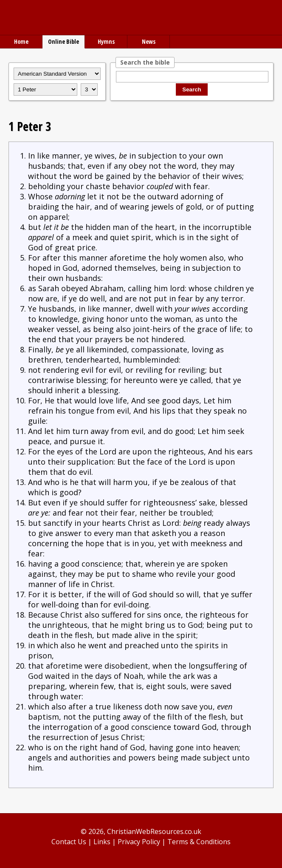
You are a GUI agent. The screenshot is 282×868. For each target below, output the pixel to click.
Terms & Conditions (199, 842)
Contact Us (69, 842)
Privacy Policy (139, 842)
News (149, 41)
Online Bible (63, 41)
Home (21, 41)
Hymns (106, 41)
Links (102, 842)
